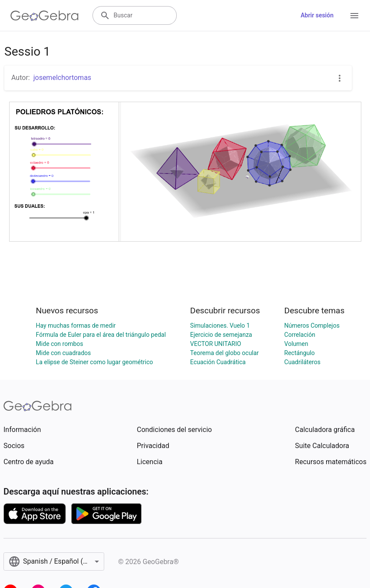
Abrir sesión (317, 15)
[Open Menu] (354, 16)
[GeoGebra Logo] (45, 16)
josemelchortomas (62, 78)
